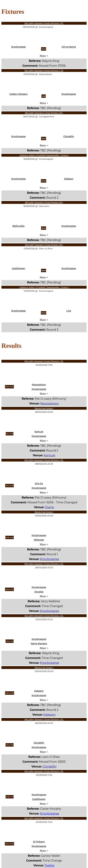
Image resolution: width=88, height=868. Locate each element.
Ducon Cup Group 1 (44, 408)
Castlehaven (18, 268)
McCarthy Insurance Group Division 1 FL (44, 23)
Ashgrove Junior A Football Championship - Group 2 (44, 155)
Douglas (39, 592)
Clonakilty (69, 136)
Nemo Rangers (39, 643)
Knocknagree (18, 47)
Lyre (69, 311)
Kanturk (39, 432)
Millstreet (39, 540)
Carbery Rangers (18, 94)
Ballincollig (18, 226)
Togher (49, 865)
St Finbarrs (39, 842)
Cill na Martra (69, 47)
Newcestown (39, 385)
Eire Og (39, 483)
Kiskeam (69, 179)
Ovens (49, 507)
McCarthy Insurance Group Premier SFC (44, 113)
